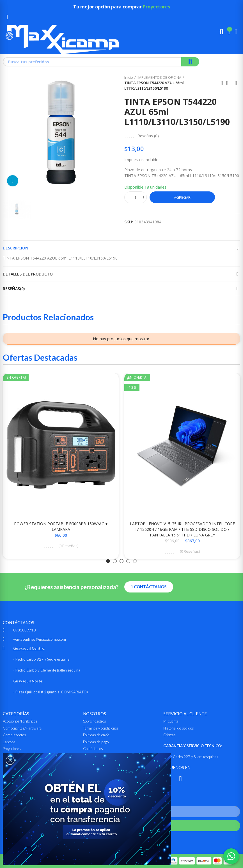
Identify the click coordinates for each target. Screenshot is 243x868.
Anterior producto (222, 83)
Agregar (182, 197)
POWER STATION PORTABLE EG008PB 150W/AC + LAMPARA (61, 526)
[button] (108, 561)
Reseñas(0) (14, 289)
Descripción (16, 248)
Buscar (190, 62)
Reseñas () (148, 136)
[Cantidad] (136, 197)
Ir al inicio (229, 83)
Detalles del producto (28, 274)
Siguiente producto (236, 83)
